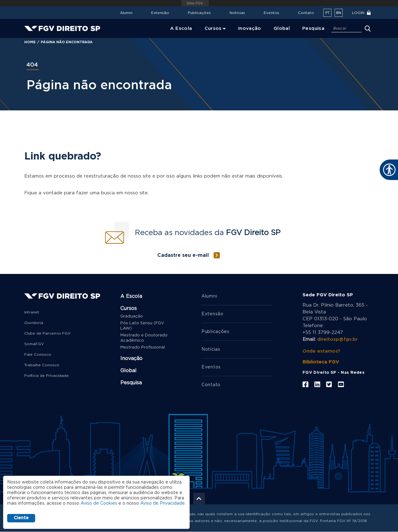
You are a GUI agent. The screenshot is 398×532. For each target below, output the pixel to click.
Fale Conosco (38, 354)
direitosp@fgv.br (337, 339)
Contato (306, 13)
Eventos (271, 13)
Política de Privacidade (46, 376)
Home (30, 42)
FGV (195, 3)
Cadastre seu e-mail (183, 255)
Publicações (199, 13)
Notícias (237, 13)
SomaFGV (34, 344)
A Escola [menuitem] (181, 28)
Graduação (132, 316)
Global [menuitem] (282, 28)
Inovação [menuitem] (250, 28)
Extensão (160, 13)
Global (128, 371)
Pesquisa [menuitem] (313, 28)
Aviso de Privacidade (162, 503)
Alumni (126, 13)
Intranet (32, 312)
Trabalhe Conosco (42, 365)
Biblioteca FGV (321, 362)
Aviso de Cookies (99, 503)
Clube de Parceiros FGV (47, 333)
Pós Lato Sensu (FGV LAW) (142, 326)
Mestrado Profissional (143, 347)
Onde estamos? (321, 351)
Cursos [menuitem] (213, 28)
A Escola (131, 296)
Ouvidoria (34, 323)
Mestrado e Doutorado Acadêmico (144, 338)
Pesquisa (131, 383)
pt (327, 13)
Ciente (21, 518)
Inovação (131, 359)
